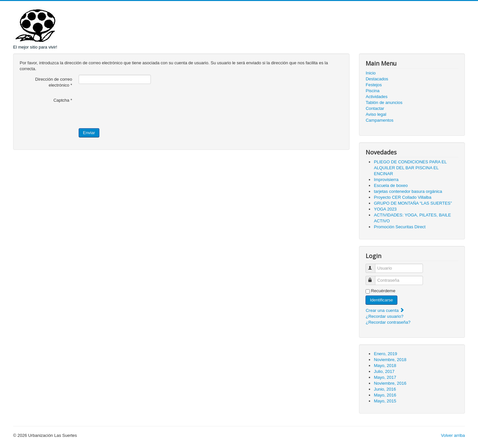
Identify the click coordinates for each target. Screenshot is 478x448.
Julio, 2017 (384, 371)
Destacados (377, 79)
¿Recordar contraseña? (388, 322)
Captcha (63, 100)
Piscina (372, 91)
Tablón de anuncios (384, 102)
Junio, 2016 (385, 389)
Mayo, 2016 (385, 395)
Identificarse (381, 300)
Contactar (375, 108)
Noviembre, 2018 (390, 360)
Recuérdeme (383, 291)
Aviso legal (376, 114)
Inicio (370, 73)
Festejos (374, 85)
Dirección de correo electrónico (54, 82)
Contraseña (374, 278)
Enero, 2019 (385, 354)
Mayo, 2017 (385, 377)
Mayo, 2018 (385, 366)
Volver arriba (453, 435)
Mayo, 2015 (385, 401)
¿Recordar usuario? (384, 316)
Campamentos (379, 120)
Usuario (374, 265)
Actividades (376, 97)
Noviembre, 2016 (390, 383)
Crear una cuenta (385, 310)
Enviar (89, 133)
